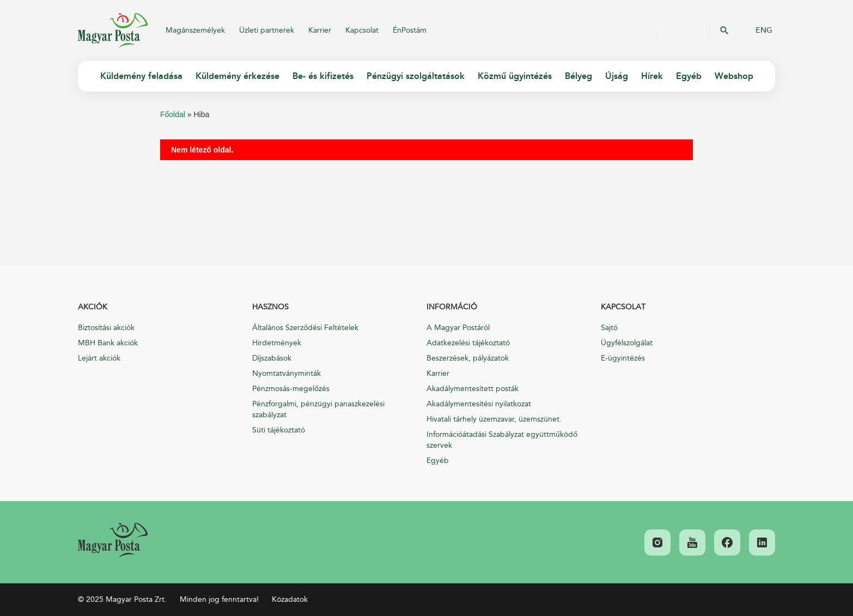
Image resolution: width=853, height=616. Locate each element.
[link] (113, 540)
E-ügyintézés (623, 358)
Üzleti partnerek (267, 30)
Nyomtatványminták (287, 373)
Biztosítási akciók (106, 328)
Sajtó (609, 328)
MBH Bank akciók (108, 343)
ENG (764, 31)
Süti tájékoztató (279, 430)
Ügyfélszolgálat (627, 343)
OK (724, 31)
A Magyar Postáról (458, 328)
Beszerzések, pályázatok (468, 358)
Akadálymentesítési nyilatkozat (479, 404)
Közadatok (290, 599)
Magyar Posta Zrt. (113, 31)
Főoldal (173, 114)
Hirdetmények (277, 343)
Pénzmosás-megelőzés (291, 389)
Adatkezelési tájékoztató (468, 343)
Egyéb (438, 461)
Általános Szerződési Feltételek (305, 328)
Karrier (320, 30)
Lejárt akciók (99, 358)
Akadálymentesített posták (473, 389)
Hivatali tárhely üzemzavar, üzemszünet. (494, 419)
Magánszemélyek (195, 30)
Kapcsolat (362, 30)
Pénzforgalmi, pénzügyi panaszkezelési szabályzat (318, 409)
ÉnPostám (410, 30)
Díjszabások (272, 358)
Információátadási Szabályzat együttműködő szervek (502, 440)
